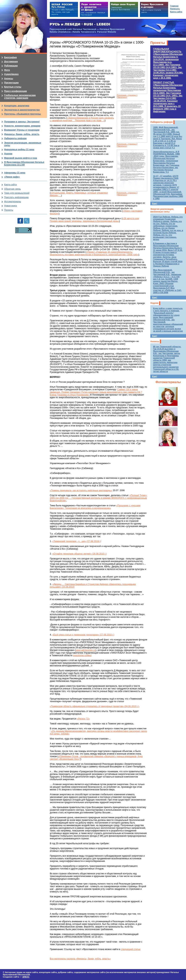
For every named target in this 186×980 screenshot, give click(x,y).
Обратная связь (12, 189)
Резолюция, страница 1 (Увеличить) (127, 96)
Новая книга (10, 206)
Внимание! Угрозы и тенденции (22, 130)
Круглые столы (13, 87)
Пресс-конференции (15, 91)
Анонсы (155, 341)
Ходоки (154, 303)
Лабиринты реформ (161, 122)
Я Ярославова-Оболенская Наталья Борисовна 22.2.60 (24, 163)
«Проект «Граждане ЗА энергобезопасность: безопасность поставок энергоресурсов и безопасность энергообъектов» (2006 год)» (94, 253)
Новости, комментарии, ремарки (22, 126)
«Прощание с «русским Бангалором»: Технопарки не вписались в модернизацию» (95, 507)
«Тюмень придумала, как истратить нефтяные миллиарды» (81, 490)
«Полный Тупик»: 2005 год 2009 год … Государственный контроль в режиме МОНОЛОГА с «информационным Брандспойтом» (99, 498)
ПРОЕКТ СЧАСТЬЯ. (168, 97)
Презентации (11, 83)
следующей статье (131, 949)
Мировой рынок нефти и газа (21, 158)
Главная (174, 6)
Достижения (11, 62)
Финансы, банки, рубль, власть (22, 134)
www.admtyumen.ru (86, 650)
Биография (10, 57)
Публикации (11, 66)
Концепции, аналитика (17, 106)
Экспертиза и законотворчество (22, 110)
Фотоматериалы (168, 382)
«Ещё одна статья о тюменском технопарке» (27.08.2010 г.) (83, 635)
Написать (175, 9)
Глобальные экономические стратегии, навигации (20, 97)
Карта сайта (10, 185)
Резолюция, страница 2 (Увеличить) (127, 145)
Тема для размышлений (17, 193)
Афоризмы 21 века (15, 173)
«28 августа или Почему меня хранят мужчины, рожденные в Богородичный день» (94, 220)
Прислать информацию (16, 197)
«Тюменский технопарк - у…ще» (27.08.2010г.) (76, 541)
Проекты (158, 43)
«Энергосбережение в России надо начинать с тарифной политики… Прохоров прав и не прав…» (82, 119)
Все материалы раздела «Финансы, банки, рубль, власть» (80, 959)
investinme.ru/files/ (82, 655)
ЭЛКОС (26, 977)
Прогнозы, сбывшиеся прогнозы (23, 114)
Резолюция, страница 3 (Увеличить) (127, 194)
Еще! (155, 203)
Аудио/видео (11, 74)
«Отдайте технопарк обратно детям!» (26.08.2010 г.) (79, 554)
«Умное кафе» (12, 177)
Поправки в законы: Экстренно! (22, 122)
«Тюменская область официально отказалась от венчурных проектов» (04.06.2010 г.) (94, 706)
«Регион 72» (83, 719)
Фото (7, 70)
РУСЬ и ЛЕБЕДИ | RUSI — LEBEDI (80, 24)
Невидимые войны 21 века (19, 150)
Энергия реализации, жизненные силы (162, 210)
